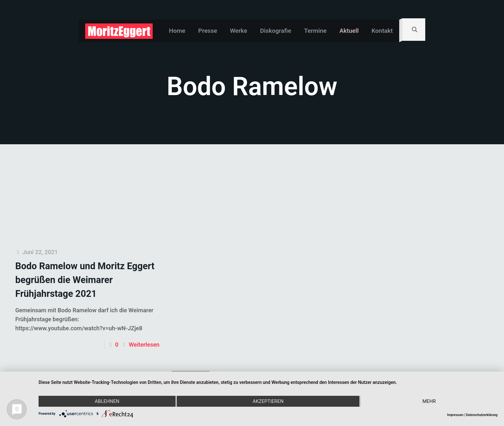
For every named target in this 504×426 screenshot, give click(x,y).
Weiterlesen (144, 345)
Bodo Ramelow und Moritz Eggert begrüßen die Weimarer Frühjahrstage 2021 (85, 280)
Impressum (455, 415)
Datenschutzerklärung (482, 415)
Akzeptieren (268, 401)
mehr (429, 401)
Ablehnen (107, 401)
